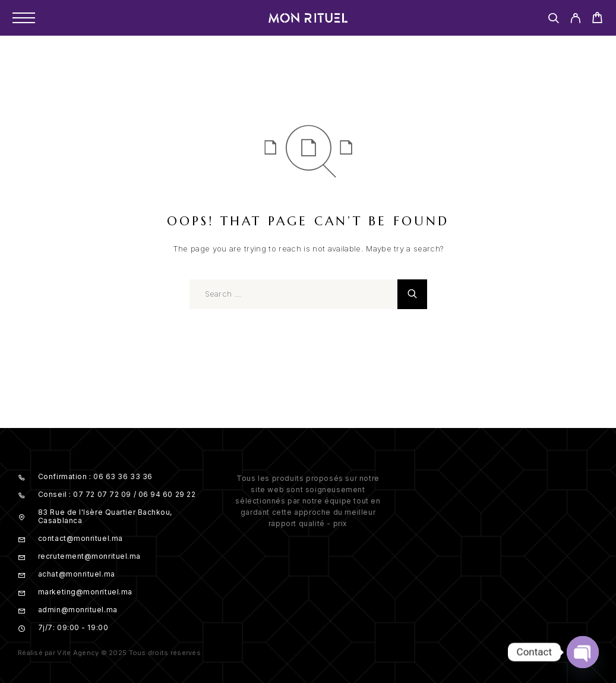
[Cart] (597, 19)
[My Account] (575, 20)
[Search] (553, 20)
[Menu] (24, 18)
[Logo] (308, 18)
